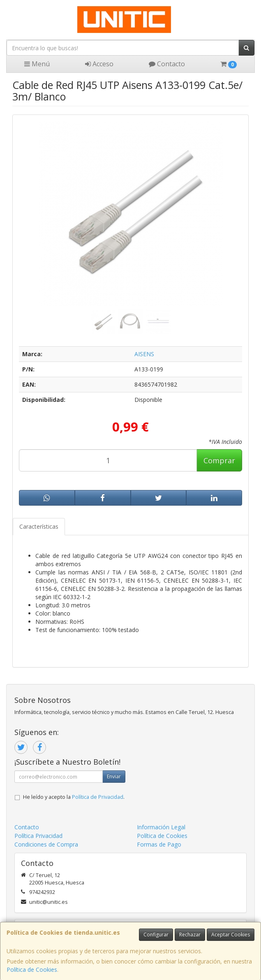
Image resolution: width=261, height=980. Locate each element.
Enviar (114, 776)
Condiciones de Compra (46, 844)
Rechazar (190, 934)
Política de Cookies (32, 969)
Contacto (167, 64)
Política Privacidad (38, 836)
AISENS (144, 354)
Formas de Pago (159, 844)
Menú (37, 64)
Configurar (156, 934)
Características (39, 526)
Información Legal (161, 827)
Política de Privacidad (98, 797)
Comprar (219, 460)
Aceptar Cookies (231, 934)
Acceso (99, 64)
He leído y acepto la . (74, 797)
